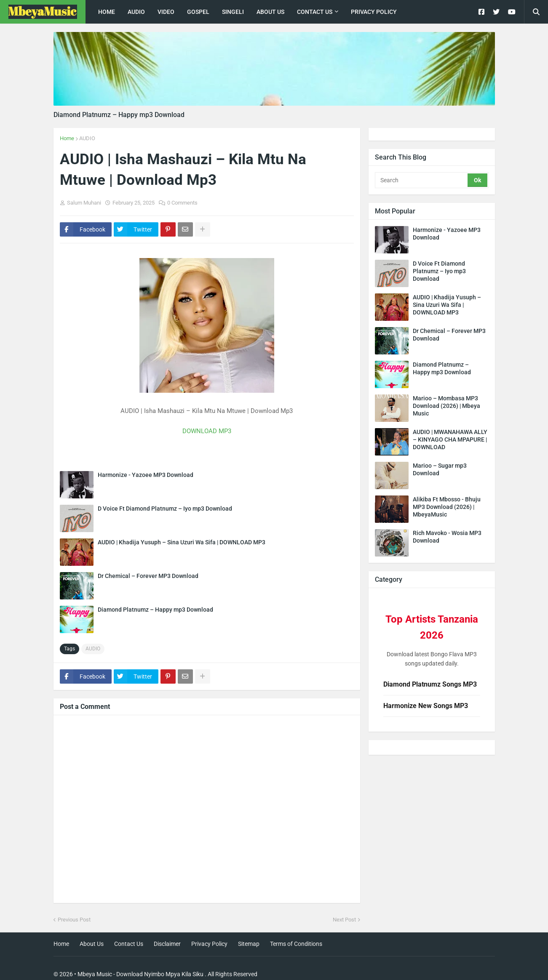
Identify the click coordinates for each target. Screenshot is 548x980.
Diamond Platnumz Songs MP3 (430, 684)
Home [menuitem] (107, 12)
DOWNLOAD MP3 (207, 431)
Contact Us (129, 944)
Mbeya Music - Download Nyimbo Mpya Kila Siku (140, 974)
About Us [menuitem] (270, 12)
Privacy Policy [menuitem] (374, 12)
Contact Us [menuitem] (315, 12)
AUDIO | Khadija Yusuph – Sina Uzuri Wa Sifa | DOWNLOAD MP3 (182, 542)
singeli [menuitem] (233, 12)
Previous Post (74, 920)
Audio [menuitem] (136, 12)
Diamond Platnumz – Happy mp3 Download (119, 115)
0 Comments (182, 203)
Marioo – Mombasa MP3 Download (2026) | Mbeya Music (446, 406)
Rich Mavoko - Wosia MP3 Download (447, 537)
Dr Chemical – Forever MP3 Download (148, 576)
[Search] (422, 180)
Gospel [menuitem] (198, 12)
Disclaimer (167, 944)
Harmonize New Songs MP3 (426, 706)
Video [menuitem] (166, 12)
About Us (92, 944)
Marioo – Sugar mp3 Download (440, 469)
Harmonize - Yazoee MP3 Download (146, 475)
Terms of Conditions (296, 944)
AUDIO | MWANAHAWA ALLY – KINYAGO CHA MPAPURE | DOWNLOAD (450, 439)
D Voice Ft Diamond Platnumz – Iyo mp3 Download (165, 509)
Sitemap (249, 944)
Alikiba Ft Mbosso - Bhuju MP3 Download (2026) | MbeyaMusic (447, 507)
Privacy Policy (209, 944)
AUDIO (87, 138)
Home (67, 138)
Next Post (344, 920)
